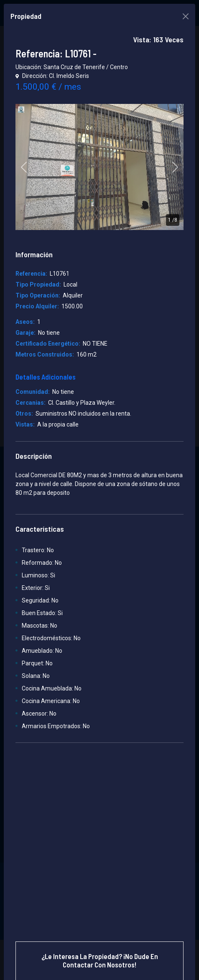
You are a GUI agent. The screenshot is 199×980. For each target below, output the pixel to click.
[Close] (186, 16)
